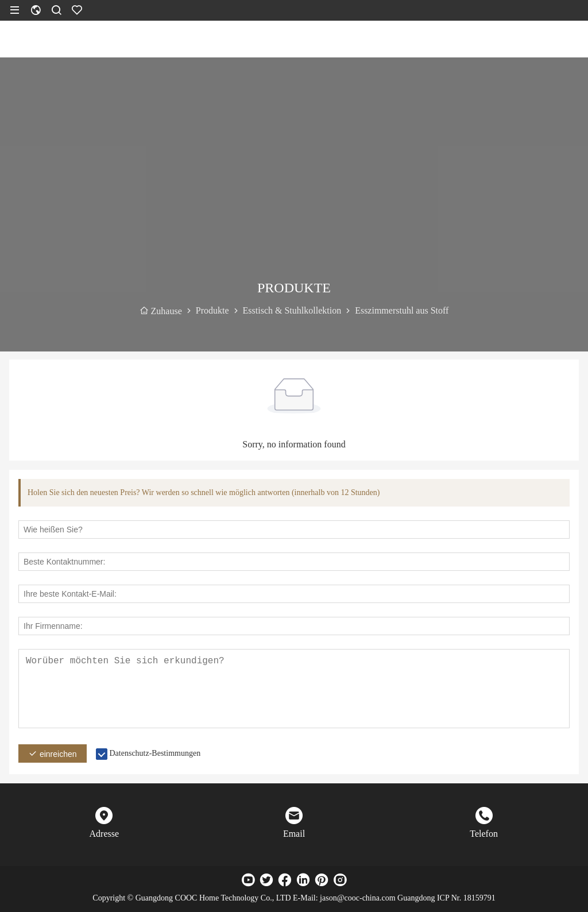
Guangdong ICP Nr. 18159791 (446, 898)
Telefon (484, 834)
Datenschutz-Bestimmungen (155, 753)
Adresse (105, 834)
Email (294, 834)
